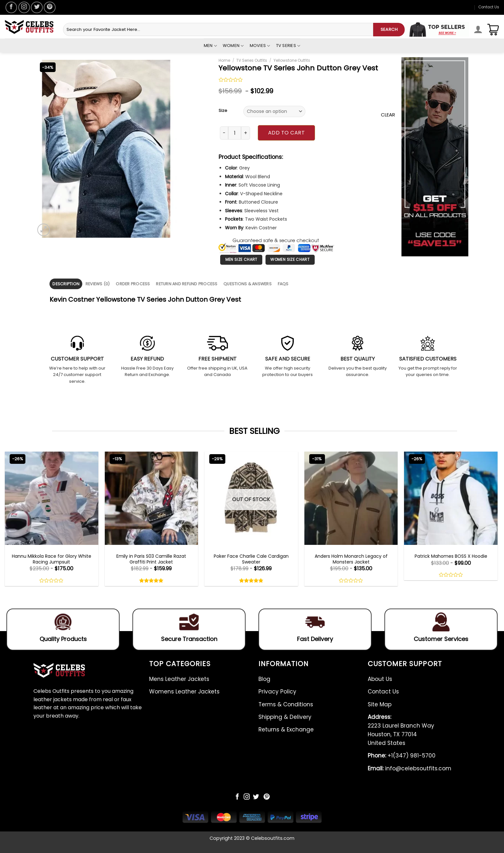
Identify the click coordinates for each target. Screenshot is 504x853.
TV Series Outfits (252, 60)
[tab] (66, 284)
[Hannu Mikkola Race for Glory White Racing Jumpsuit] (52, 498)
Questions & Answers (248, 284)
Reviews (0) (98, 284)
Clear (388, 115)
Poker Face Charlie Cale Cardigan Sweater (251, 559)
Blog (264, 679)
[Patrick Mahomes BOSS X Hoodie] (451, 498)
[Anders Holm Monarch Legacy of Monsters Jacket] (351, 498)
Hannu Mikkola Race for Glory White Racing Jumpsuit (52, 559)
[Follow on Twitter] (37, 7)
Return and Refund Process (187, 284)
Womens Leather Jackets (184, 692)
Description (66, 284)
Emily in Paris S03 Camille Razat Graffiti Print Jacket (151, 559)
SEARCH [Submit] (389, 29)
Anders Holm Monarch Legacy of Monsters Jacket (351, 559)
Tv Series (288, 46)
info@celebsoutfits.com (410, 768)
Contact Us (489, 7)
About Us (380, 679)
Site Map (380, 704)
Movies (260, 46)
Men (210, 46)
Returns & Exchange (286, 729)
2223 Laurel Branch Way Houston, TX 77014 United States (401, 730)
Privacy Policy (277, 692)
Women (233, 46)
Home (224, 60)
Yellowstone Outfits (292, 60)
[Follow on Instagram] (24, 7)
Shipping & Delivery (285, 717)
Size (223, 111)
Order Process (133, 284)
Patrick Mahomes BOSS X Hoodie (451, 556)
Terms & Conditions (286, 704)
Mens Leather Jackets (179, 679)
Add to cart (286, 133)
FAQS (283, 284)
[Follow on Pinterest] (50, 7)
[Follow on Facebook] (11, 7)
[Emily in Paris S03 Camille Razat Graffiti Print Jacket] (152, 498)
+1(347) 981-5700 (402, 756)
